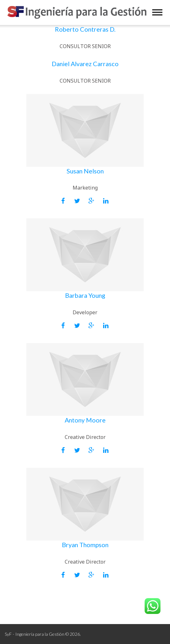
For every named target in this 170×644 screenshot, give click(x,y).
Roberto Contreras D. (85, 29)
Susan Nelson (85, 171)
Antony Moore (85, 420)
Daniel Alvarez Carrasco (85, 64)
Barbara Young (85, 295)
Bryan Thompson (85, 545)
